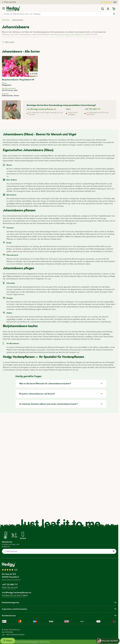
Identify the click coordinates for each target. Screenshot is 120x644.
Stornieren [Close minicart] (6, 7)
